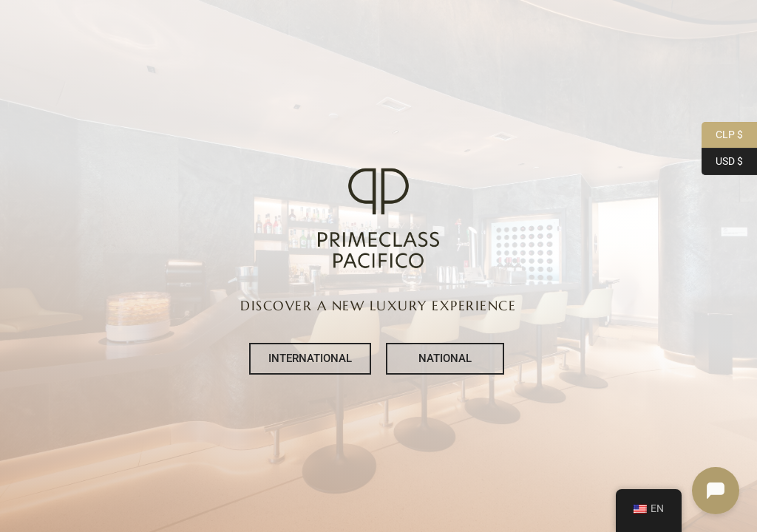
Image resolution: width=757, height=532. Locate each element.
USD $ (722, 162)
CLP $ (722, 135)
